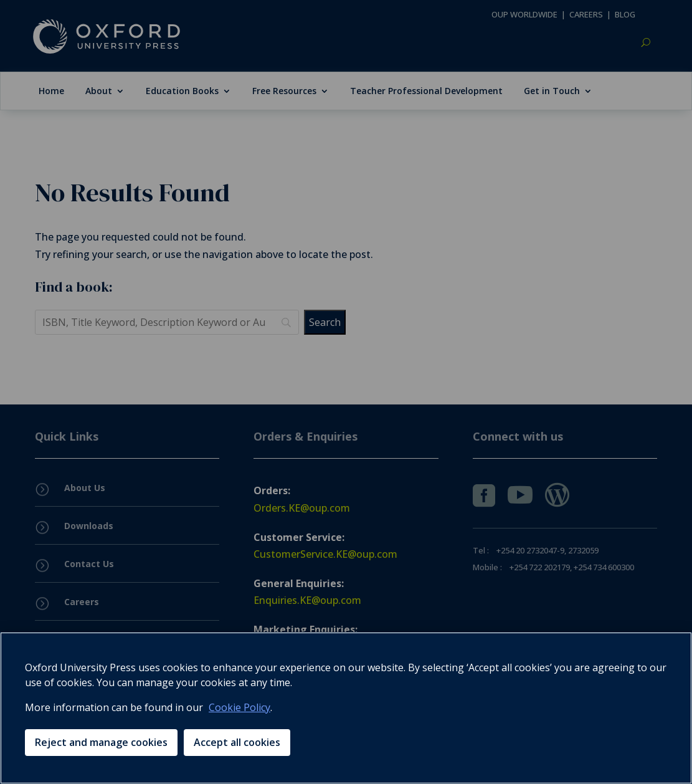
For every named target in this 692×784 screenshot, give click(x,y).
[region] (346, 708)
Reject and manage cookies (101, 742)
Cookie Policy (239, 707)
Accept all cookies (237, 742)
